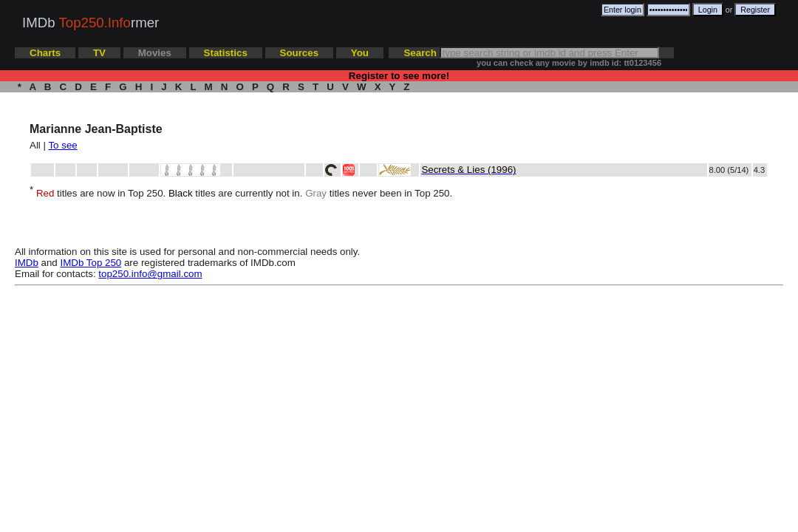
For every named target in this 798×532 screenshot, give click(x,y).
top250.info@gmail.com (150, 274)
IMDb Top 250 (91, 263)
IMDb (27, 263)
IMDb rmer (91, 23)
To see (62, 145)
